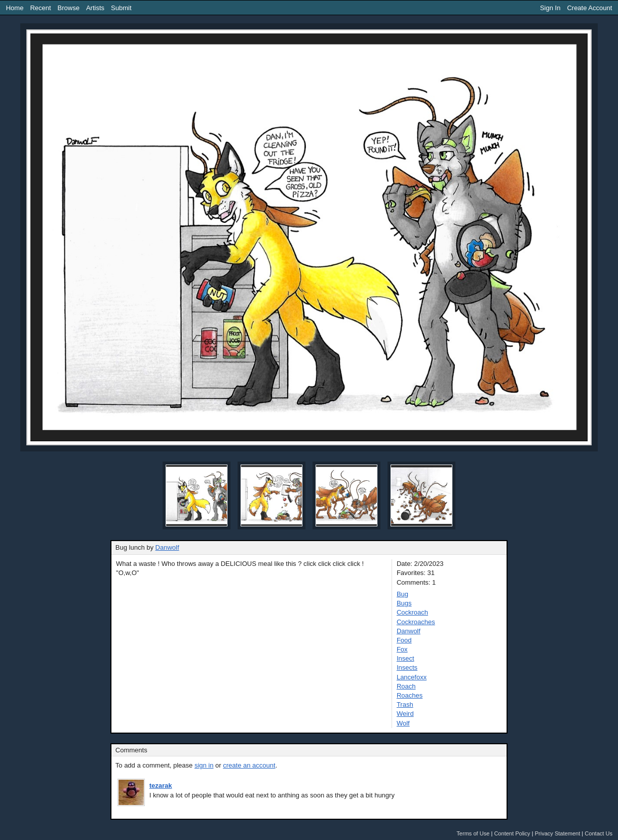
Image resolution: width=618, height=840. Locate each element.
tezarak (161, 786)
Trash (405, 704)
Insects (407, 667)
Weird (405, 714)
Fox (402, 649)
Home (15, 8)
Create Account (589, 8)
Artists (95, 8)
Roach (406, 686)
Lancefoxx (412, 677)
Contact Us (598, 833)
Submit (121, 8)
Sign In (550, 8)
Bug (402, 594)
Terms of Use (473, 833)
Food (404, 640)
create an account (249, 765)
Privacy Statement (558, 833)
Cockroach (412, 612)
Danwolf (167, 547)
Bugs (404, 603)
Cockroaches (416, 622)
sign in (204, 765)
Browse (69, 8)
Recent (40, 8)
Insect (405, 658)
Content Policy (512, 833)
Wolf (403, 723)
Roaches (410, 695)
